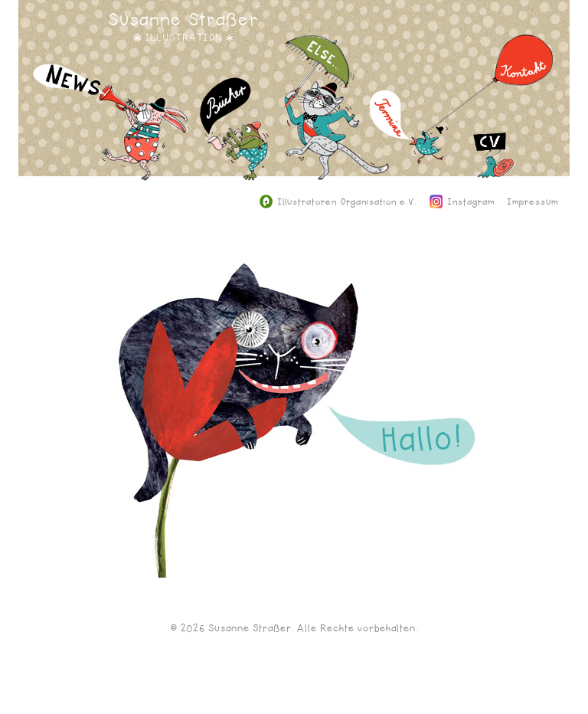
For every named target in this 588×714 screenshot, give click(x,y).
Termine (409, 139)
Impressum (533, 202)
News (112, 133)
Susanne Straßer (183, 20)
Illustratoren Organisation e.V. (338, 202)
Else (337, 119)
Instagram (462, 202)
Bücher (234, 140)
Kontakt (489, 95)
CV (494, 167)
